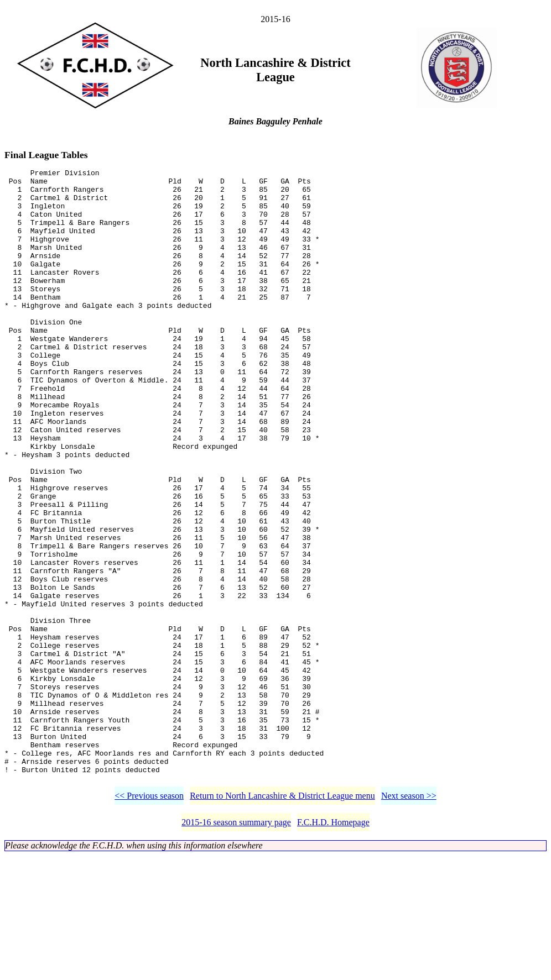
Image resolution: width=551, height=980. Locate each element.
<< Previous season (149, 920)
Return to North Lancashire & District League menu (282, 920)
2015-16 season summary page (236, 947)
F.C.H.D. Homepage (333, 947)
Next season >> (409, 920)
